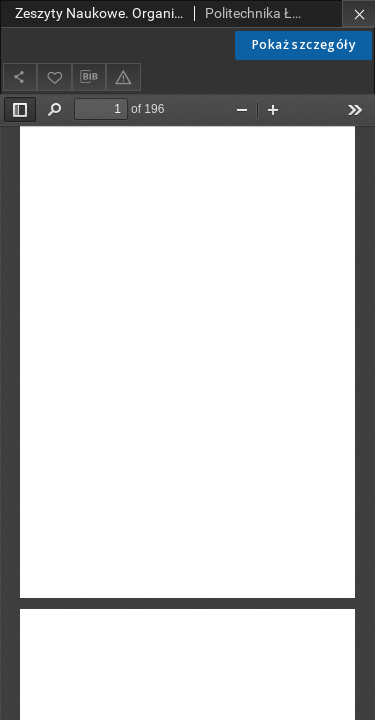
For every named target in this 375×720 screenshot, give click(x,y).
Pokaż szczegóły (303, 44)
